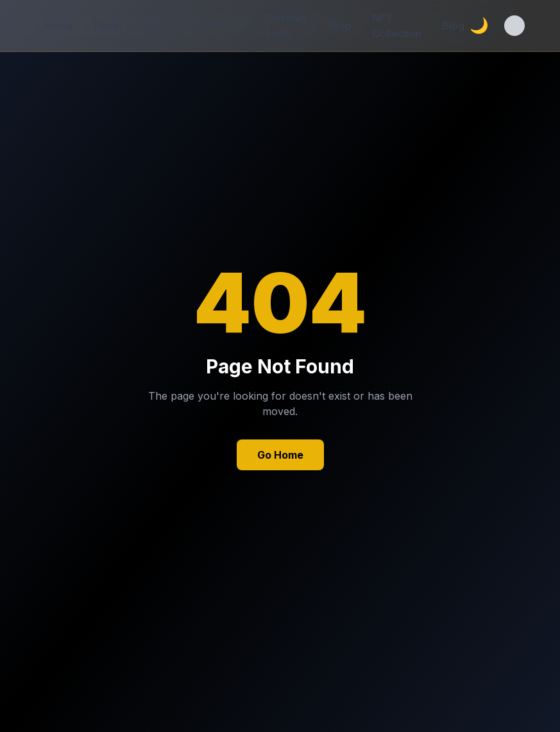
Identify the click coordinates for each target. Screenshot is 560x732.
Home (59, 26)
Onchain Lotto (286, 26)
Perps (157, 26)
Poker (108, 26)
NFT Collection (397, 26)
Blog (453, 26)
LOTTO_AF (219, 26)
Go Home (280, 455)
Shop (339, 26)
